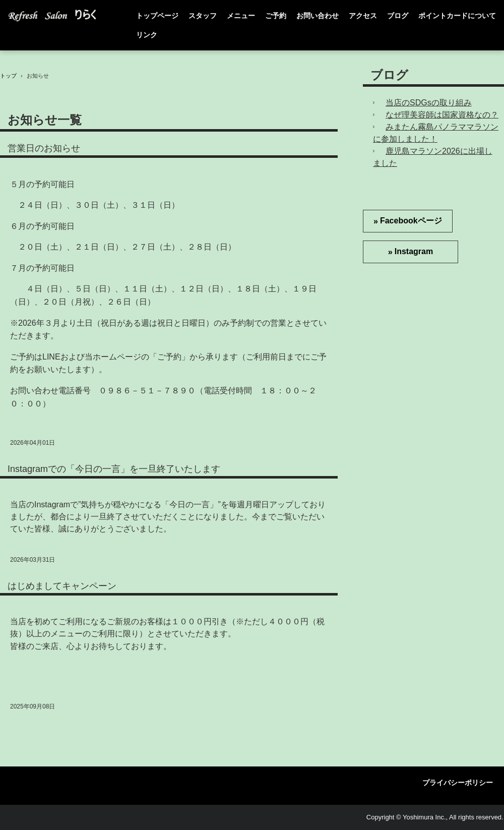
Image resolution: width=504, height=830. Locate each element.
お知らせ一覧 (45, 120)
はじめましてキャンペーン (62, 586)
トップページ (157, 16)
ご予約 (276, 16)
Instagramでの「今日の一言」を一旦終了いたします (114, 469)
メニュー (241, 16)
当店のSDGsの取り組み (429, 103)
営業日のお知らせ (44, 148)
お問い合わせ (318, 16)
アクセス (363, 16)
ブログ (398, 16)
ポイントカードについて (457, 16)
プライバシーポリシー (458, 783)
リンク (147, 35)
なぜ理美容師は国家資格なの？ (442, 115)
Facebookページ (411, 221)
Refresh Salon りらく (58, 15)
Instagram (414, 251)
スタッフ (203, 16)
